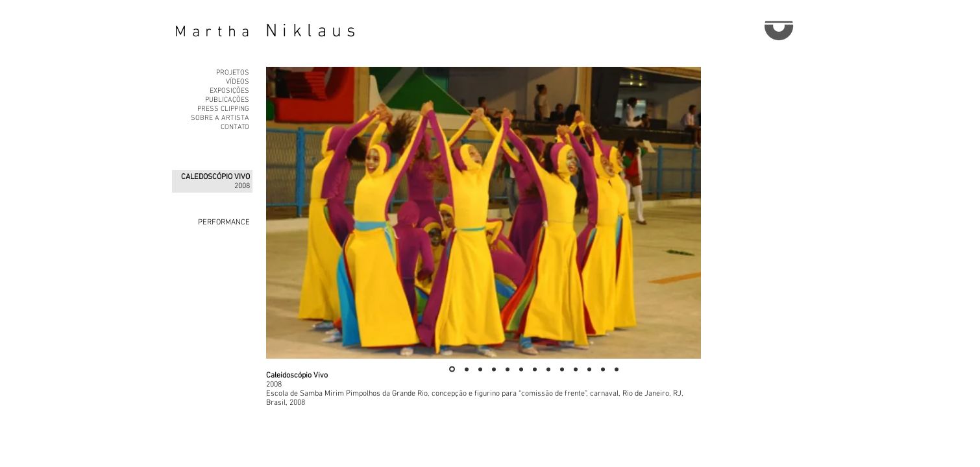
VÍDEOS (238, 82)
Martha (215, 32)
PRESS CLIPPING (223, 109)
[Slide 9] (562, 369)
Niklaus (313, 32)
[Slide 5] (508, 369)
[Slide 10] (576, 369)
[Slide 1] (452, 369)
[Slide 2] (467, 369)
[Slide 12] (603, 369)
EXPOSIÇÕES (229, 91)
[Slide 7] (535, 369)
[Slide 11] (589, 369)
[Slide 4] (494, 369)
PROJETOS (233, 73)
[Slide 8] (548, 369)
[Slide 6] (521, 369)
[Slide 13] (617, 369)
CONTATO (235, 127)
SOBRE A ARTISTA (220, 118)
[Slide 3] (480, 369)
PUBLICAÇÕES (227, 100)
